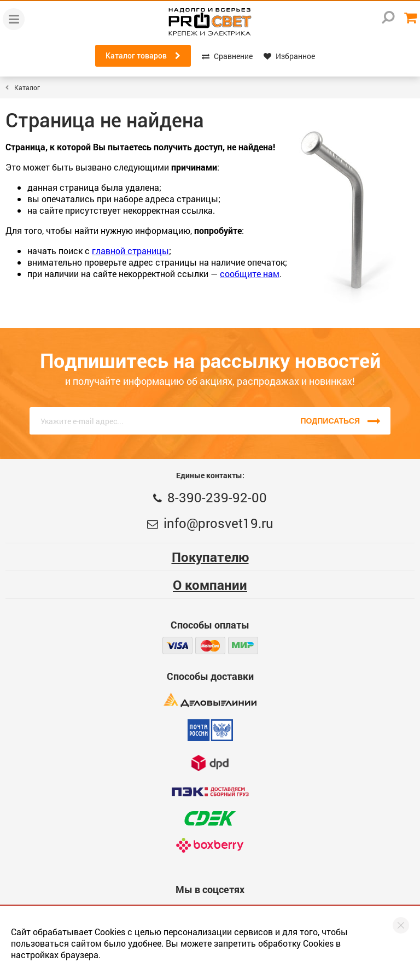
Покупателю (210, 557)
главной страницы (130, 251)
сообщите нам (250, 274)
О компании (210, 585)
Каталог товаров (143, 56)
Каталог (27, 87)
